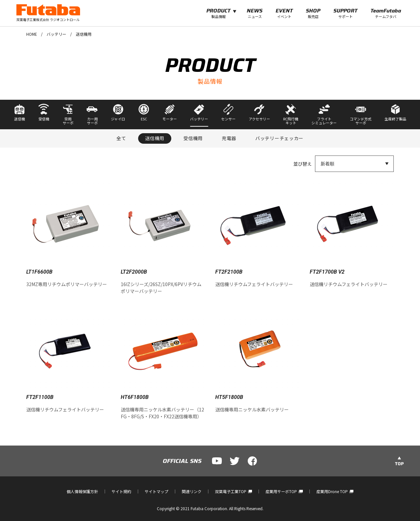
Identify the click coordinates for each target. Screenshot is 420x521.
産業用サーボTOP (284, 491)
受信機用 (193, 138)
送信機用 (155, 138)
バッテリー (56, 34)
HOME (32, 34)
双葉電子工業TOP (233, 491)
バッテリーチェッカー (279, 138)
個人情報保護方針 (82, 491)
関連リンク (192, 491)
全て (121, 138)
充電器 (229, 138)
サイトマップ (157, 491)
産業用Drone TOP (335, 491)
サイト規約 (121, 491)
